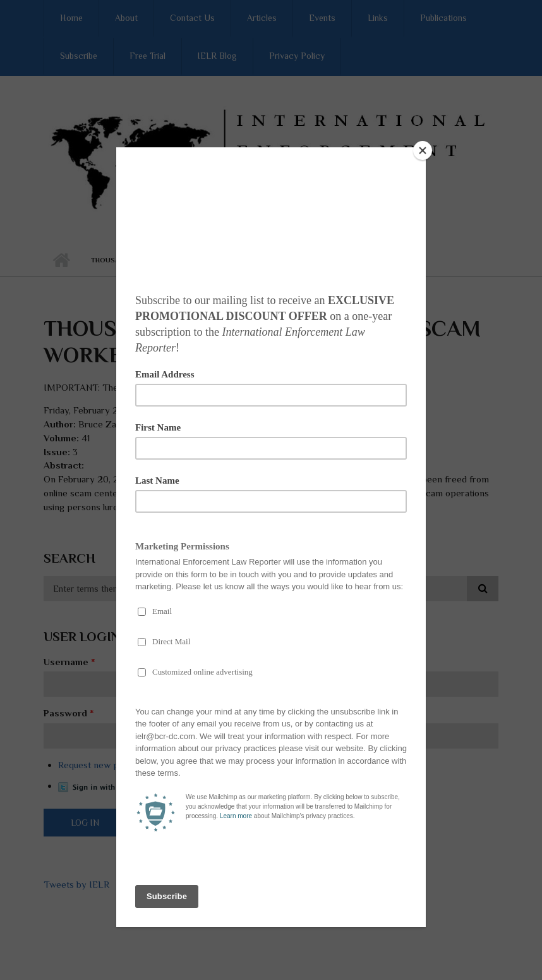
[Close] (423, 150)
